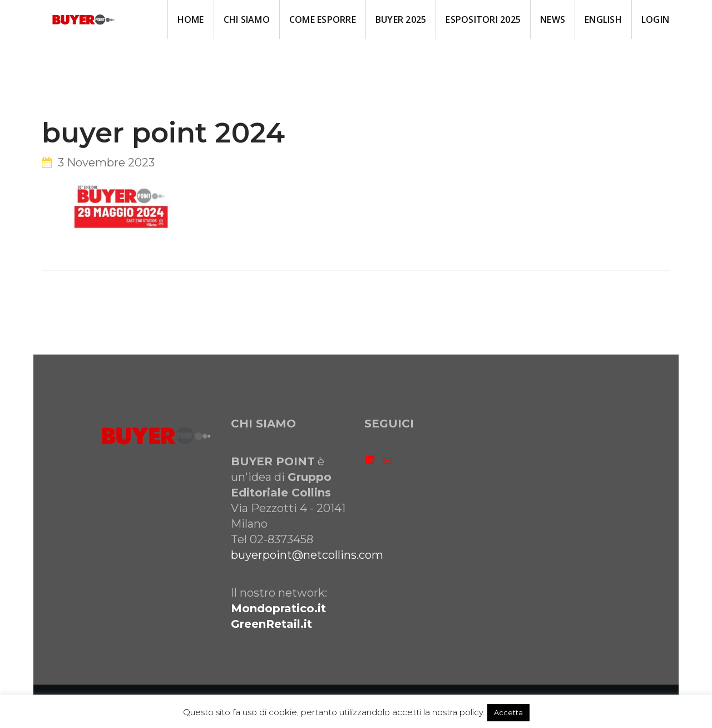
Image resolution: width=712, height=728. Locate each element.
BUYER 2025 (401, 19)
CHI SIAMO (247, 19)
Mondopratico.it (278, 608)
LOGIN (655, 19)
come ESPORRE (323, 19)
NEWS (553, 19)
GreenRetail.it (271, 624)
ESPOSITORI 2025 (483, 19)
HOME (191, 19)
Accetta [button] (508, 712)
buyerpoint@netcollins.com (307, 555)
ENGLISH (603, 19)
